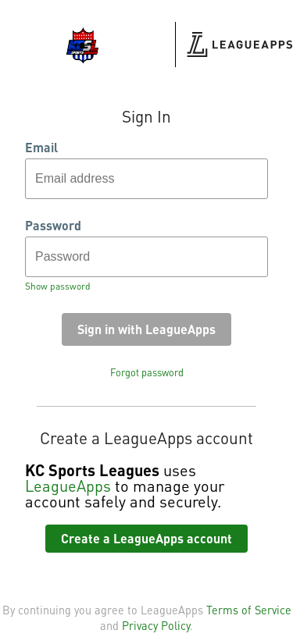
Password (53, 226)
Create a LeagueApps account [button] (146, 538)
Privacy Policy (156, 625)
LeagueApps (68, 486)
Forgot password (147, 372)
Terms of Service (249, 610)
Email (41, 148)
